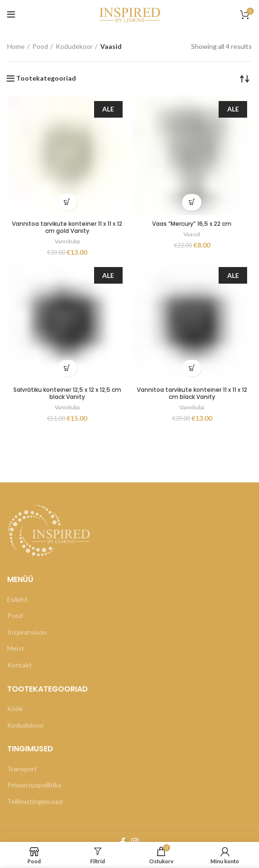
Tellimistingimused (35, 801)
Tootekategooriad (46, 78)
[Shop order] (245, 78)
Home (16, 46)
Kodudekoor (74, 46)
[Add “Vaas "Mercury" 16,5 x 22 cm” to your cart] (192, 202)
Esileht (17, 599)
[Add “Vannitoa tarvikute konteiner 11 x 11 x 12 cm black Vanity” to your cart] (192, 368)
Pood (40, 46)
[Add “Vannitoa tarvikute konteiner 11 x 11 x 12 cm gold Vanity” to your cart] (67, 202)
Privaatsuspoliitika (34, 785)
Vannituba (67, 241)
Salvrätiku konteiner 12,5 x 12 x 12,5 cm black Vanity (67, 393)
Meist (16, 648)
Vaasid (192, 234)
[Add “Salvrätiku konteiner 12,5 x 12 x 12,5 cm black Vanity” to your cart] (67, 368)
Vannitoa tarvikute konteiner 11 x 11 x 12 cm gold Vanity (67, 227)
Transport (22, 769)
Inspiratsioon (27, 632)
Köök (15, 708)
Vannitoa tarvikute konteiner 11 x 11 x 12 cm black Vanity (192, 393)
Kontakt (19, 665)
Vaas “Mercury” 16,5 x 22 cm (192, 224)
